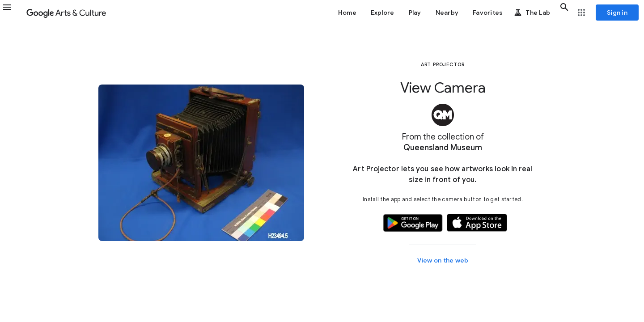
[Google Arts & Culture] (66, 13)
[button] (13, 13)
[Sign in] (617, 13)
